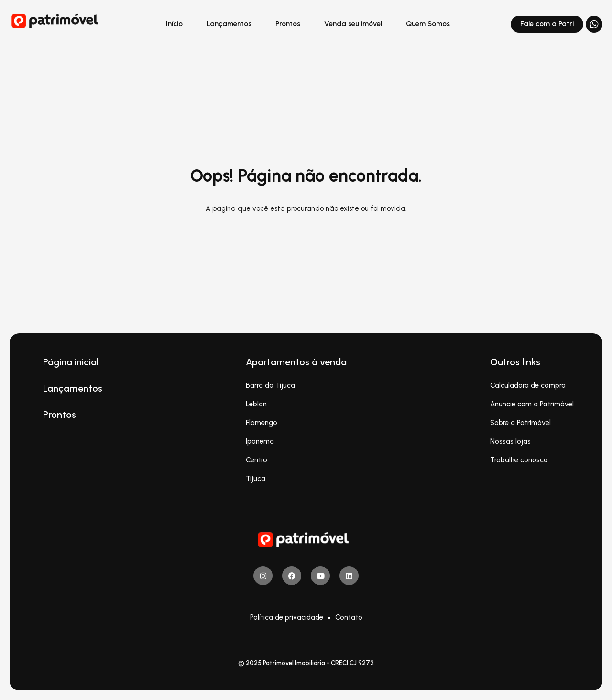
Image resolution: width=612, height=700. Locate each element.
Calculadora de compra (528, 385)
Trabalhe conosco (519, 460)
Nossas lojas (510, 441)
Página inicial (71, 362)
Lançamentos (229, 24)
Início (174, 24)
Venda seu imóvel (353, 24)
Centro (257, 460)
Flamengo (262, 423)
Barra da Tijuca (270, 385)
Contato (349, 617)
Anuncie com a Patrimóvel (532, 404)
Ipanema (260, 441)
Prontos (288, 24)
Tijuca (256, 479)
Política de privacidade (287, 617)
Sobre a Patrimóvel (520, 423)
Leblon (256, 404)
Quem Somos (428, 24)
